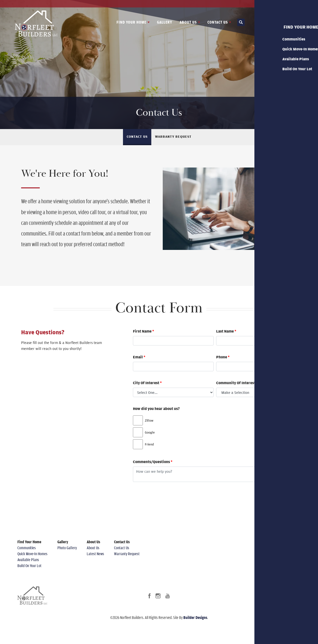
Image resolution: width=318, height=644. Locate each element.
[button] (241, 22)
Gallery (165, 22)
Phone (223, 357)
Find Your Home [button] (131, 22)
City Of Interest (147, 383)
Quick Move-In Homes (32, 554)
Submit (281, 497)
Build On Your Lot (29, 566)
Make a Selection (235, 392)
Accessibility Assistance (283, 570)
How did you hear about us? (156, 408)
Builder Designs (195, 617)
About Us (93, 548)
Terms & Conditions (280, 564)
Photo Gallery (67, 548)
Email (139, 357)
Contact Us (293, 4)
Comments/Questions (153, 462)
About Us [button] (188, 22)
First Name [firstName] (143, 331)
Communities (27, 548)
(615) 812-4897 (287, 548)
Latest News (271, 4)
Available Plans (28, 560)
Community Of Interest (237, 383)
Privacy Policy (276, 558)
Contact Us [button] (218, 22)
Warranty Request (173, 136)
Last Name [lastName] (226, 331)
